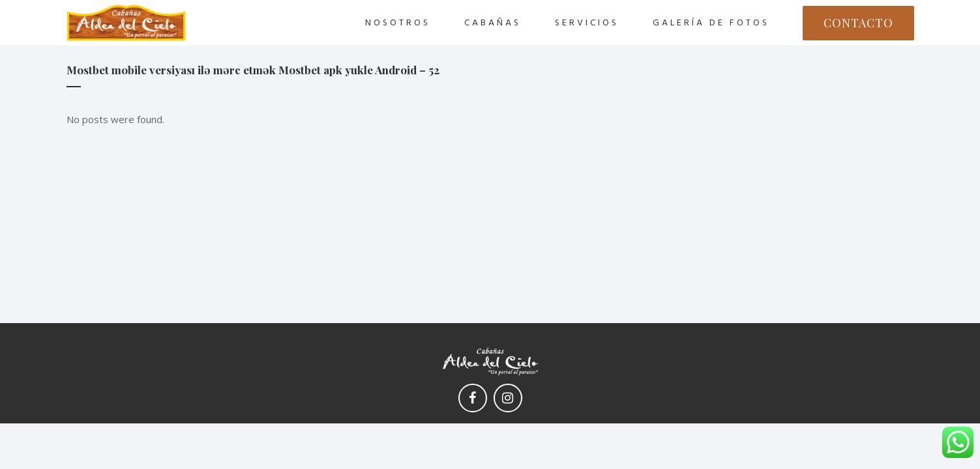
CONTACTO (858, 23)
